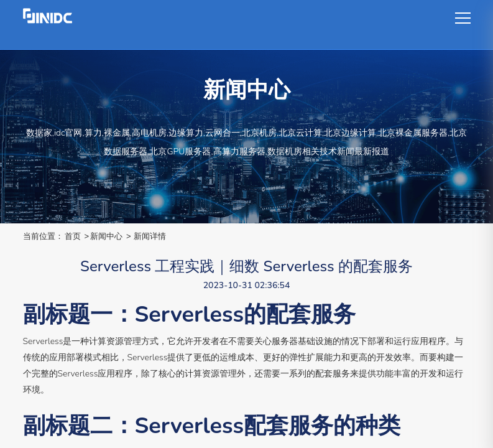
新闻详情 (150, 236)
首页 (73, 236)
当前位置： (43, 236)
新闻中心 (106, 236)
